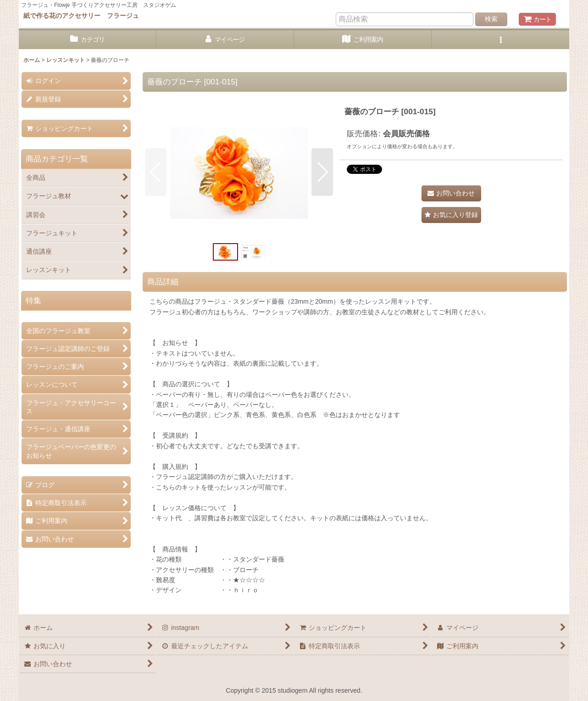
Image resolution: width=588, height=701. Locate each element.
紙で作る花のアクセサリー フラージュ (81, 16)
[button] (500, 40)
